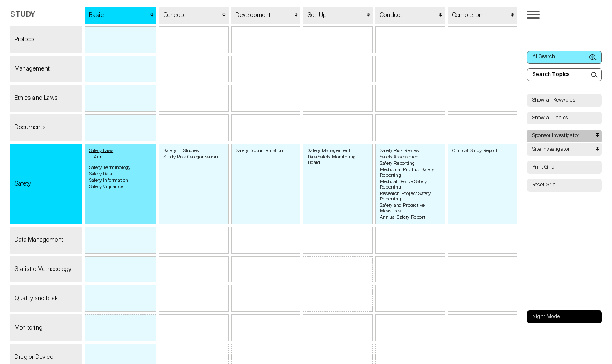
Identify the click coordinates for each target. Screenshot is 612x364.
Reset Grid (544, 185)
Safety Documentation (260, 151)
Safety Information (109, 180)
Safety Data (101, 174)
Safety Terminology (110, 168)
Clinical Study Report (475, 151)
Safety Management (329, 151)
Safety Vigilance (106, 187)
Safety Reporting (397, 163)
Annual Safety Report (402, 217)
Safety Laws (101, 151)
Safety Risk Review (400, 151)
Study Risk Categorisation (191, 157)
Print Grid (543, 167)
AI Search (565, 57)
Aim (99, 157)
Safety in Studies (181, 151)
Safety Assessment (400, 157)
